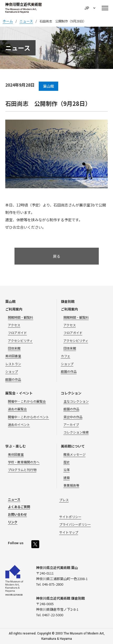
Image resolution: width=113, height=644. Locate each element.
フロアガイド (17, 333)
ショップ (12, 371)
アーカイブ (71, 424)
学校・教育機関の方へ (24, 462)
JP (87, 8)
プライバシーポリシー (75, 524)
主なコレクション (76, 401)
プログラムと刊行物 (22, 470)
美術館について (73, 446)
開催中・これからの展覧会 (27, 401)
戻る (57, 256)
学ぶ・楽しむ (16, 446)
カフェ (66, 356)
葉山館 (10, 301)
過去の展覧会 (17, 409)
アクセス (14, 325)
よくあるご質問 (19, 507)
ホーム (8, 21)
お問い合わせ (17, 514)
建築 (67, 478)
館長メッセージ (75, 454)
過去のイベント (19, 424)
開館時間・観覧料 (21, 317)
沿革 (67, 470)
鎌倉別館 (68, 301)
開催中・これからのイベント (28, 417)
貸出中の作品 (73, 417)
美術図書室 (13, 356)
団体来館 (14, 348)
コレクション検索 (76, 432)
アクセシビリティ (20, 340)
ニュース (14, 499)
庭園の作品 (13, 379)
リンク (13, 522)
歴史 (67, 462)
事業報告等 (71, 485)
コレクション (71, 393)
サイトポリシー (70, 517)
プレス (64, 500)
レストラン (13, 364)
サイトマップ (69, 532)
